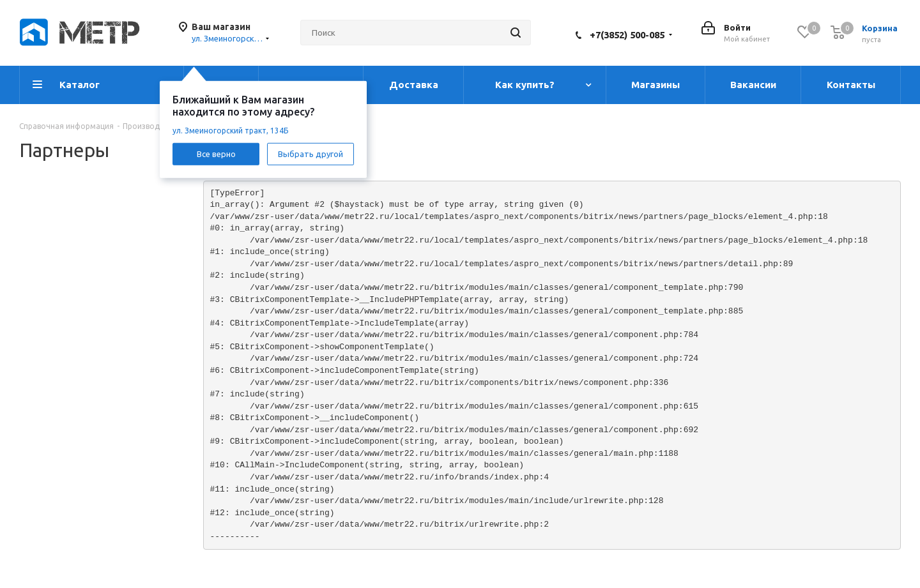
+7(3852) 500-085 (627, 35)
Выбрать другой (310, 153)
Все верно (216, 153)
